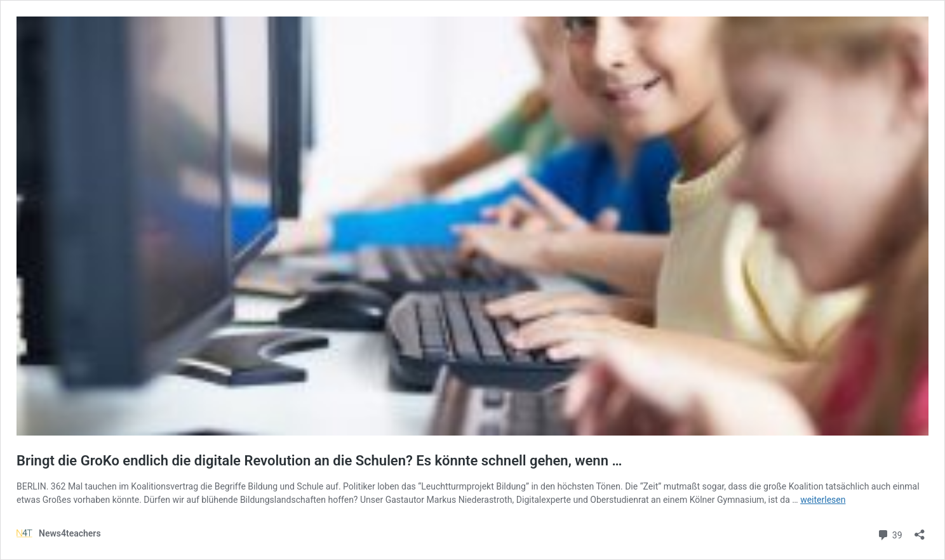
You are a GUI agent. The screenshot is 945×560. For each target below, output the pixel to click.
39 (889, 534)
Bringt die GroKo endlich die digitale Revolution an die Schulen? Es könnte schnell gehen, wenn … (319, 461)
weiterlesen (823, 500)
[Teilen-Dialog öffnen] (920, 530)
